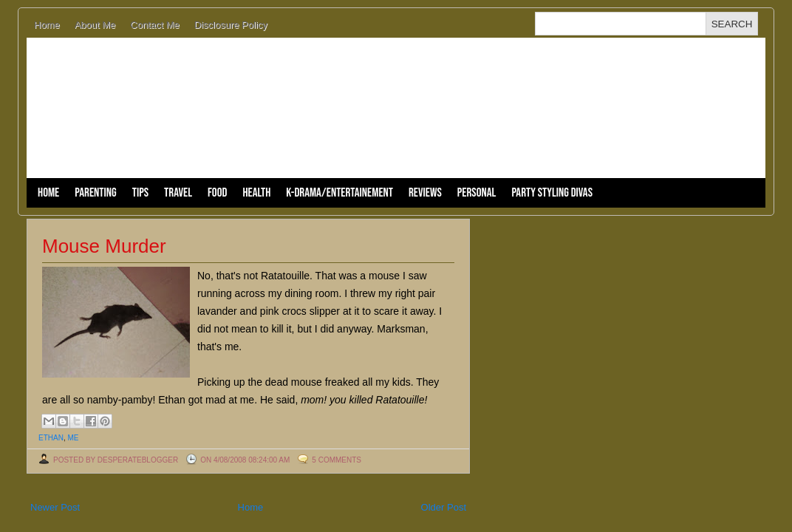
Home (47, 25)
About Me (95, 25)
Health (256, 193)
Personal (477, 193)
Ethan (51, 438)
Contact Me (154, 25)
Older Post (444, 507)
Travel (178, 193)
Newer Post (55, 507)
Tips (140, 193)
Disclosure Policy (231, 25)
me (73, 438)
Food (217, 193)
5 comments (337, 460)
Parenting (95, 193)
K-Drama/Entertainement (339, 193)
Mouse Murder (104, 246)
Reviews (425, 193)
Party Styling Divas (552, 193)
